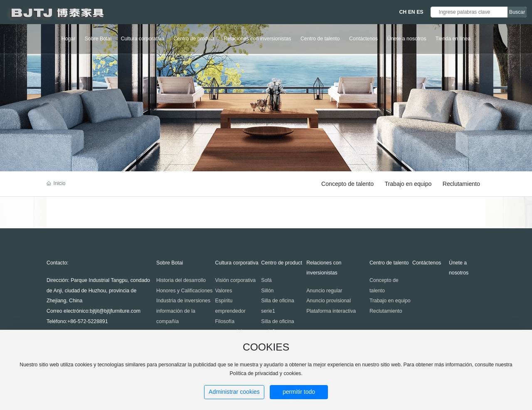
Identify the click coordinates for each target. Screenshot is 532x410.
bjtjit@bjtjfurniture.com (115, 311)
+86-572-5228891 (88, 321)
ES (420, 12)
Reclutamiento (461, 184)
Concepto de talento (347, 184)
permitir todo (299, 392)
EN (412, 12)
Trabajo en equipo (408, 184)
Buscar (517, 12)
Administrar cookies (234, 392)
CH (403, 12)
